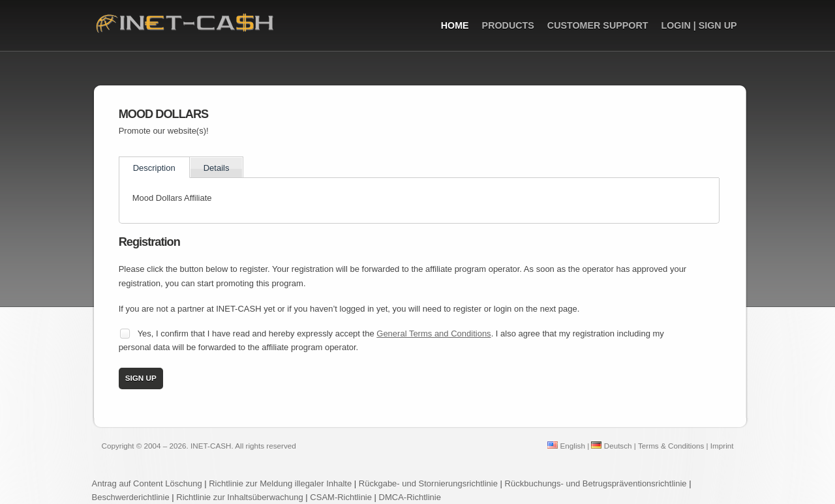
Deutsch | (613, 446)
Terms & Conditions (671, 446)
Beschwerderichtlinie (131, 497)
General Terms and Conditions (433, 334)
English (566, 446)
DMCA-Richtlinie (410, 497)
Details (217, 168)
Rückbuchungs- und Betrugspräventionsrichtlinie (596, 483)
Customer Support (598, 25)
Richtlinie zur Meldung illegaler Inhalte (280, 483)
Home (455, 25)
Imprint (722, 446)
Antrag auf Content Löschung (147, 483)
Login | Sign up (699, 25)
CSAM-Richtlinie (341, 497)
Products (508, 25)
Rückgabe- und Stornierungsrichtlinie (428, 483)
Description (154, 168)
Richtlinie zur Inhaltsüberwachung (241, 497)
